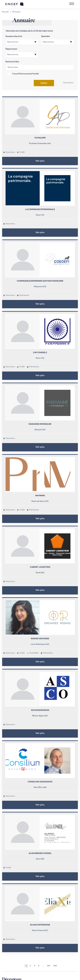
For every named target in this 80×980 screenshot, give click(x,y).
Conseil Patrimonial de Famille (26, 74)
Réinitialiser (69, 83)
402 (55, 966)
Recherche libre (12, 62)
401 (49, 966)
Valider (44, 83)
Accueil (5, 12)
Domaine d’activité (14, 36)
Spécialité (46, 36)
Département (11, 49)
